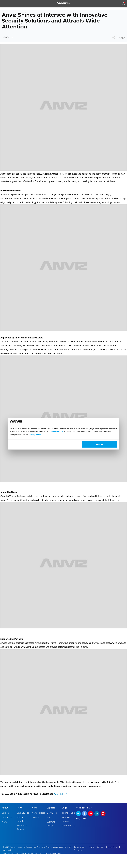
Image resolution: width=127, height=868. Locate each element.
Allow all (99, 444)
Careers (6, 828)
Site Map (78, 865)
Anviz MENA (60, 806)
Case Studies (23, 828)
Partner (21, 822)
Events (35, 832)
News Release (39, 828)
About (5, 822)
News (35, 822)
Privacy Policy (35, 435)
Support (51, 822)
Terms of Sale (68, 828)
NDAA (5, 837)
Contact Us (7, 832)
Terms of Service (96, 862)
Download (52, 828)
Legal (65, 822)
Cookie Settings (57, 431)
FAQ (49, 832)
